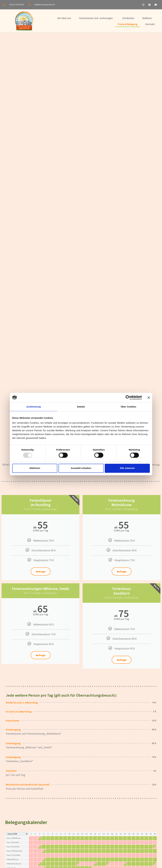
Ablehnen (35, 468)
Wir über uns (64, 18)
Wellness (147, 18)
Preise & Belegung (128, 24)
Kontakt (150, 24)
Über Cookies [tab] (128, 407)
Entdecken (128, 18)
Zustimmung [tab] (34, 407)
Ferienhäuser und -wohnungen (96, 18)
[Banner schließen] (149, 398)
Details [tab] (81, 407)
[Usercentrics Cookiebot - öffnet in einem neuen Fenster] (128, 398)
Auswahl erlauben (81, 468)
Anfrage (41, 571)
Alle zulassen (127, 468)
